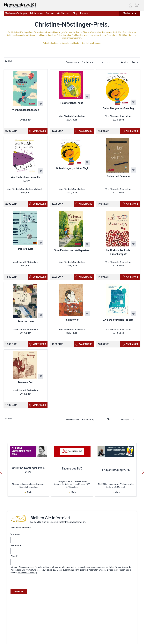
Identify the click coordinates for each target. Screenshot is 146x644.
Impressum (9, 631)
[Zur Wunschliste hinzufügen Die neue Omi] (41, 376)
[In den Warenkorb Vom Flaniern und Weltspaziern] (84, 277)
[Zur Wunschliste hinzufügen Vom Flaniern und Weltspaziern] (87, 244)
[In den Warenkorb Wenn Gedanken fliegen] (38, 131)
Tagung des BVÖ (72, 469)
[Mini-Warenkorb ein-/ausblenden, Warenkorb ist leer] (137, 5)
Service (50, 13)
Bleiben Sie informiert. (51, 518)
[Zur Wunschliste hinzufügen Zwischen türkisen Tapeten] (133, 314)
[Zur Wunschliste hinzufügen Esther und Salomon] (133, 170)
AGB (6, 627)
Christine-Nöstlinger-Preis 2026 (28, 470)
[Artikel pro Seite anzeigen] (135, 62)
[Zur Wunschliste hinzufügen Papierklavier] (41, 243)
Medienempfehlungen (16, 13)
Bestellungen (62, 634)
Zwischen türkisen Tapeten (118, 320)
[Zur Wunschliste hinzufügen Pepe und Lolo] (41, 315)
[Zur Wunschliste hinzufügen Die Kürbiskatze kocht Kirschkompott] (133, 244)
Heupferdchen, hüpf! (72, 103)
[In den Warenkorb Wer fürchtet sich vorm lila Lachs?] (38, 204)
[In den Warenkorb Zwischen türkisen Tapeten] (130, 344)
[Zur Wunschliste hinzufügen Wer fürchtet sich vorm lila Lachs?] (41, 171)
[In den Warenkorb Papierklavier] (38, 277)
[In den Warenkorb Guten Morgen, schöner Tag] (130, 131)
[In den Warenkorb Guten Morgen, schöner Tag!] (84, 204)
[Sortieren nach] (93, 62)
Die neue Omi (26, 382)
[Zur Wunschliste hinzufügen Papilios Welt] (87, 314)
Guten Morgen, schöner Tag (118, 108)
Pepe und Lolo (26, 321)
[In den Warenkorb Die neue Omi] (38, 405)
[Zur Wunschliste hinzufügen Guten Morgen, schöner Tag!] (87, 162)
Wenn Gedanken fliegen (26, 110)
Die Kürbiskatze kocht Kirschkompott (118, 252)
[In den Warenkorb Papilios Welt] (84, 344)
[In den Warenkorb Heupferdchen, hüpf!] (84, 131)
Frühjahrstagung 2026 (116, 470)
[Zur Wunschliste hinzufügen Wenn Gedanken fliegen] (41, 104)
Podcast (84, 13)
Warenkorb (61, 642)
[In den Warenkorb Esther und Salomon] (130, 204)
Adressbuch (62, 638)
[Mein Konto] (130, 5)
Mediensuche (130, 13)
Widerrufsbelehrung (12, 638)
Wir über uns (63, 13)
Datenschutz (9, 634)
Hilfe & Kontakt (32, 634)
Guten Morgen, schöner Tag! (72, 168)
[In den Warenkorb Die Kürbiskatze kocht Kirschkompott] (130, 277)
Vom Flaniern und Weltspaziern (72, 250)
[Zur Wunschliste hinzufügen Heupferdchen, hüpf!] (87, 97)
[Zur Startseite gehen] (20, 4)
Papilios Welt (72, 320)
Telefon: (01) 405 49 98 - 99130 (121, 635)
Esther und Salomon (118, 176)
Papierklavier (26, 249)
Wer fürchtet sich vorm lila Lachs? (26, 179)
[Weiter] (143, 472)
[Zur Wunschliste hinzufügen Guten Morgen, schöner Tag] (133, 102)
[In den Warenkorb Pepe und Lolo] (38, 344)
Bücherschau (37, 13)
